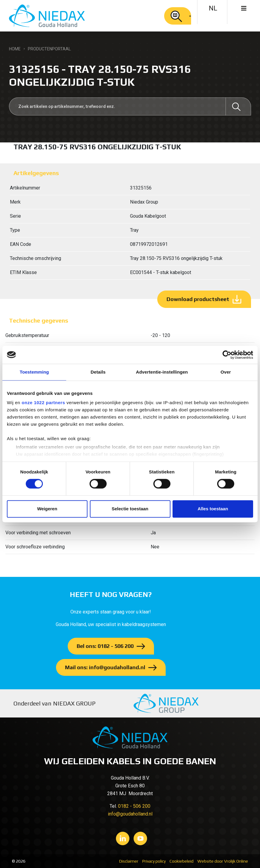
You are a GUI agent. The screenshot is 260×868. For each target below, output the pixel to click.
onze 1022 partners (43, 403)
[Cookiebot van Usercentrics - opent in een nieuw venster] (227, 355)
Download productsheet (198, 299)
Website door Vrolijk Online (223, 861)
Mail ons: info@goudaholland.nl (105, 667)
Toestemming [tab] (34, 372)
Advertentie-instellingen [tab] (162, 372)
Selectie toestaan (130, 509)
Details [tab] (98, 372)
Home (15, 49)
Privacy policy (154, 861)
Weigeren (47, 509)
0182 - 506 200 (134, 806)
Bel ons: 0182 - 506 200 (105, 646)
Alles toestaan (213, 509)
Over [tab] (226, 372)
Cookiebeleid (182, 861)
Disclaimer (129, 861)
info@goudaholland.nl (130, 814)
